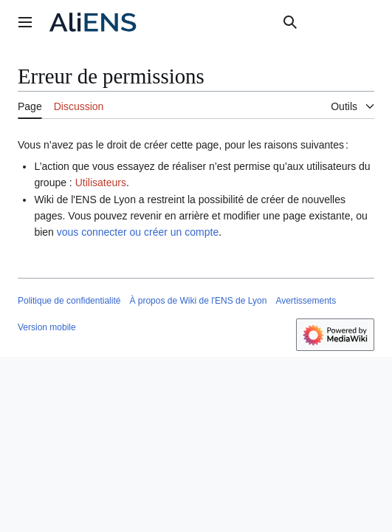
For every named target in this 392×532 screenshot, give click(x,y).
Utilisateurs (101, 183)
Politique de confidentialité (69, 301)
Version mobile (47, 327)
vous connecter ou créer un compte (138, 232)
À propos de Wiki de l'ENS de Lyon (198, 301)
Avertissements (306, 301)
